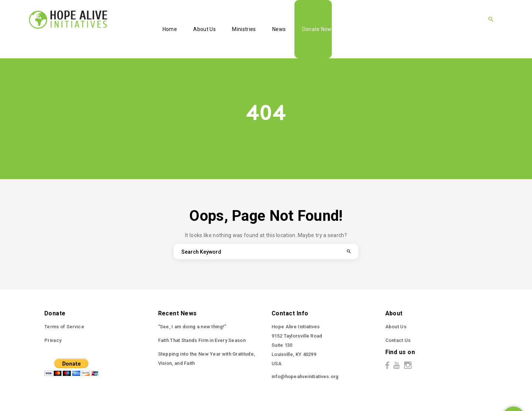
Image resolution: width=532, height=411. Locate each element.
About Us (204, 29)
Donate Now (317, 29)
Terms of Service (64, 327)
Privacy (53, 340)
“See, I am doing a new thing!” (192, 327)
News (279, 29)
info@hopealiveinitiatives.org (305, 376)
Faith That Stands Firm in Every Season (202, 340)
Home (170, 29)
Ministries (244, 29)
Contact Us (398, 340)
